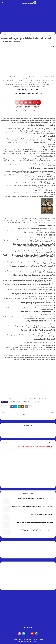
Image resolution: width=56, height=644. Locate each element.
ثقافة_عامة (43, 35)
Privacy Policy (17, 639)
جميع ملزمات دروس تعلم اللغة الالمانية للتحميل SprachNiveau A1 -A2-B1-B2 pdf (33, 507)
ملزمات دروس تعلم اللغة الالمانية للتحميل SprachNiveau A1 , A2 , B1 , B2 (35, 499)
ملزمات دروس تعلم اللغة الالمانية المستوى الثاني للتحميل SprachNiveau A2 (35, 522)
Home (41, 639)
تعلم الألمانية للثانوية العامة (15, 402)
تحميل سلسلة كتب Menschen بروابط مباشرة (42, 514)
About (35, 639)
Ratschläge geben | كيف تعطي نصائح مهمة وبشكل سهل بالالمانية (37, 530)
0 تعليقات (4, 443)
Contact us (27, 639)
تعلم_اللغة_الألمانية (27, 402)
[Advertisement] (28, 19)
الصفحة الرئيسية (51, 35)
